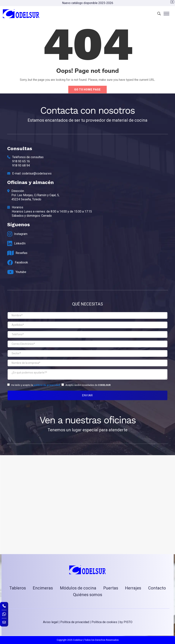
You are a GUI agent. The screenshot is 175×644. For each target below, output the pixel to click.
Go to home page (87, 90)
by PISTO (126, 622)
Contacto (157, 588)
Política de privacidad (75, 622)
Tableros (18, 588)
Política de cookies (104, 622)
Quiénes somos (88, 595)
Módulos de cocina (78, 588)
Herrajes (133, 588)
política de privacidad (47, 385)
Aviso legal (50, 622)
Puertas (111, 588)
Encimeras (43, 588)
